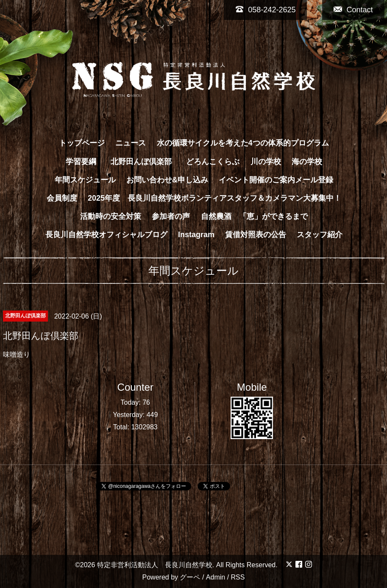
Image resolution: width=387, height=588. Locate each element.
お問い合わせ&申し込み (167, 180)
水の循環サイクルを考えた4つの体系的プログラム (243, 143)
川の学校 (266, 162)
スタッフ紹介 (320, 235)
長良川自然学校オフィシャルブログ (106, 235)
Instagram (196, 235)
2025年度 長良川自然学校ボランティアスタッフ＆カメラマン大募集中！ (214, 198)
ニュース (131, 143)
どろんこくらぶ (213, 162)
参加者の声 (171, 216)
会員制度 (62, 198)
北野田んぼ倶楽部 (145, 162)
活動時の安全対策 (111, 216)
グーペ (190, 577)
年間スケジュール (85, 180)
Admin (216, 577)
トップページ (82, 143)
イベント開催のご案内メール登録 (276, 180)
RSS (238, 577)
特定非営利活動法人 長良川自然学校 (155, 565)
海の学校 (307, 162)
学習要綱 (81, 162)
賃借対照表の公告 (256, 235)
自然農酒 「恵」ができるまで (254, 216)
